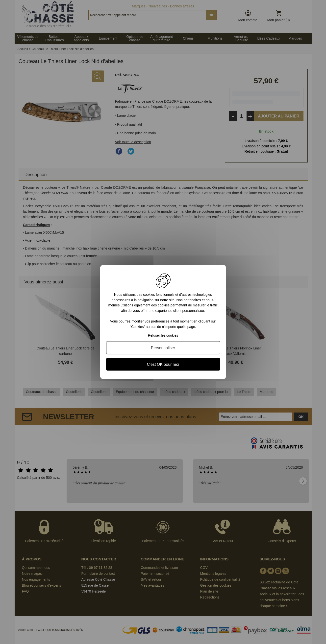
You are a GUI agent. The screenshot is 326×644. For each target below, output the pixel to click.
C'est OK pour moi (163, 364)
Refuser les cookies (163, 335)
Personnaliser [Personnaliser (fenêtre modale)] (163, 348)
